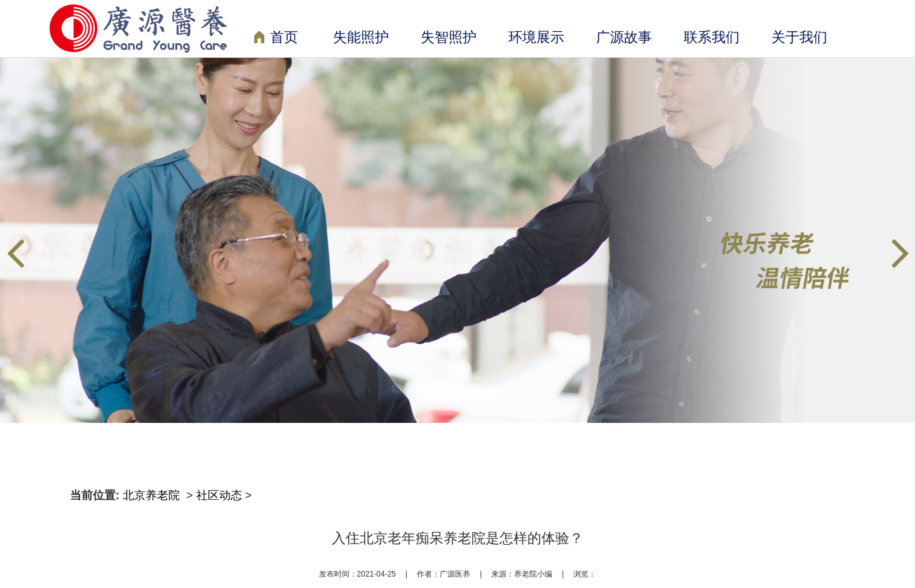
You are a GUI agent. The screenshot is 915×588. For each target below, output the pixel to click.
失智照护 (449, 37)
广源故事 (624, 37)
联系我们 (712, 37)
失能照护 (361, 37)
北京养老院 (153, 495)
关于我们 (799, 37)
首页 (276, 38)
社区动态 (219, 495)
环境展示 (536, 37)
